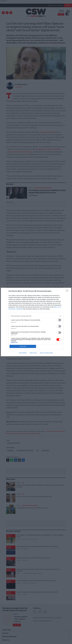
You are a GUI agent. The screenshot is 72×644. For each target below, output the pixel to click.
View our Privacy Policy (46, 353)
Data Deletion (23, 353)
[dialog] (36, 322)
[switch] (59, 320)
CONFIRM (23, 346)
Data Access (33, 353)
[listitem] (36, 316)
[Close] (68, 291)
